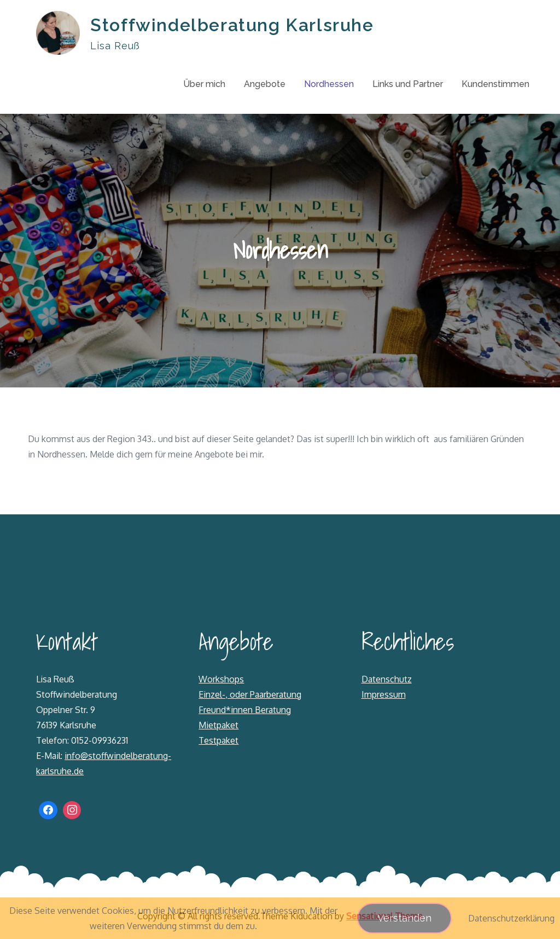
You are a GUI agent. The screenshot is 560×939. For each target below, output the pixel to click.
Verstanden (404, 918)
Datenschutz (387, 679)
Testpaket (218, 740)
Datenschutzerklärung (511, 918)
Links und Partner (408, 84)
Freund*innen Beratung (245, 710)
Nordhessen (329, 84)
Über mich (204, 84)
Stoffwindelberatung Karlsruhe (232, 25)
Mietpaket (218, 725)
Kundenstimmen (495, 84)
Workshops (221, 679)
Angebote (265, 84)
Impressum (384, 694)
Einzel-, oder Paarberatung (250, 694)
